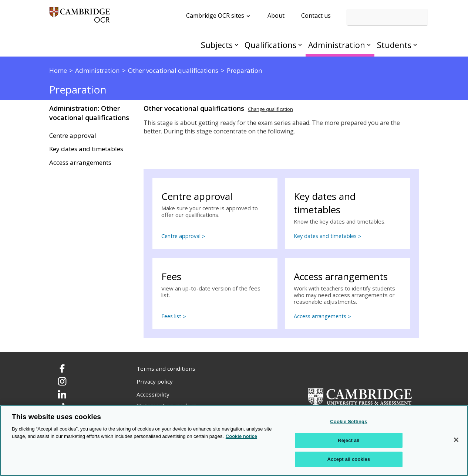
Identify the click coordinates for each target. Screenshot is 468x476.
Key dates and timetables (86, 149)
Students (394, 45)
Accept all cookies (349, 459)
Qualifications (270, 45)
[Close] (456, 440)
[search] (387, 17)
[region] (234, 441)
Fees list (171, 316)
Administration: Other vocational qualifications (89, 113)
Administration (337, 45)
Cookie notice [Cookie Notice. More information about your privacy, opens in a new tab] (241, 436)
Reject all (349, 440)
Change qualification (270, 109)
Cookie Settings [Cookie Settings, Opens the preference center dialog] (349, 421)
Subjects (217, 45)
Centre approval (73, 136)
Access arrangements (80, 163)
